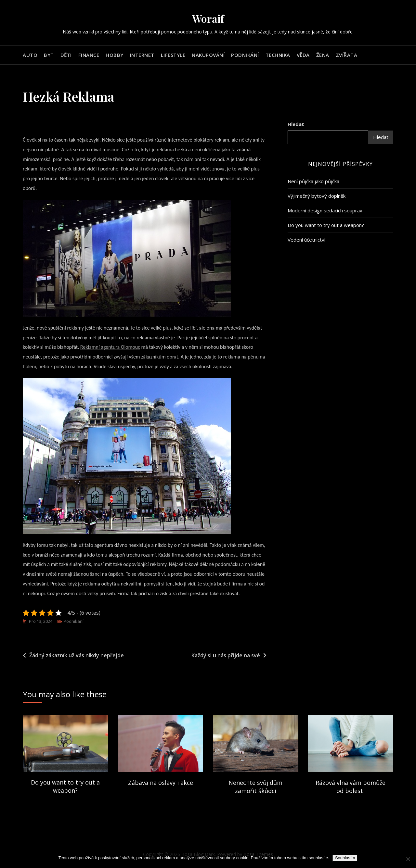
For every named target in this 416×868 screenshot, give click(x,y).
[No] (408, 859)
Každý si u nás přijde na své (226, 656)
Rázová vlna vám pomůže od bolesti (351, 787)
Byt (49, 55)
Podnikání (245, 55)
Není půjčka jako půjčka (313, 181)
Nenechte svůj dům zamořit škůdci (255, 787)
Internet (142, 55)
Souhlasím (345, 858)
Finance (89, 55)
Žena (323, 55)
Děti (66, 55)
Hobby (115, 55)
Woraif (208, 18)
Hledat (296, 124)
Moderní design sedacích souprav (325, 210)
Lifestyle (173, 55)
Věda (303, 55)
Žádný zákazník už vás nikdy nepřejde (77, 656)
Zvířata (347, 55)
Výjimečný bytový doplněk (317, 196)
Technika (278, 55)
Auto (30, 55)
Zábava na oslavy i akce (161, 783)
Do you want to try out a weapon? (326, 225)
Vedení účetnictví (306, 240)
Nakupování (208, 55)
